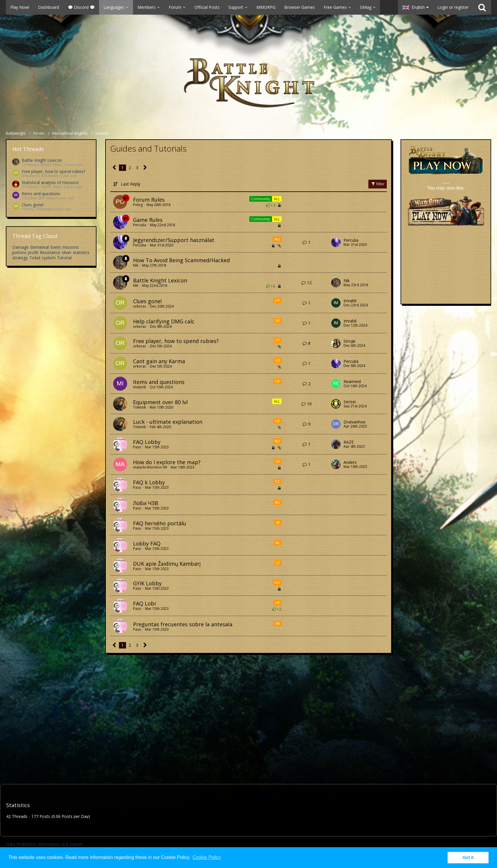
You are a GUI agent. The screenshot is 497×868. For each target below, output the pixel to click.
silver (67, 252)
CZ (277, 482)
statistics (81, 252)
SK (278, 523)
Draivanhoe (354, 422)
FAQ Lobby (147, 442)
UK (277, 300)
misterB (139, 387)
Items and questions (41, 194)
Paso (137, 447)
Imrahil (350, 301)
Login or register (453, 7)
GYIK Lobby (147, 583)
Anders (350, 462)
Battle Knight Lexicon (42, 160)
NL (278, 543)
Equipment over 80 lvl (160, 402)
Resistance (50, 252)
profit (33, 252)
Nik (136, 265)
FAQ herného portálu (160, 523)
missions (71, 247)
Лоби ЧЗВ (146, 503)
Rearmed (352, 382)
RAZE (349, 442)
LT (278, 563)
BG (277, 502)
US (278, 340)
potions (19, 252)
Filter (378, 184)
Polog (138, 205)
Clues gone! (33, 205)
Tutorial (64, 258)
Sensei (350, 402)
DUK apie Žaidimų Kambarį (167, 564)
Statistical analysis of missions (50, 182)
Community (261, 199)
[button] (199, 7)
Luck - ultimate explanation (168, 422)
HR (277, 603)
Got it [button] (468, 857)
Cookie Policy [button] (207, 857)
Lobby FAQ (147, 543)
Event (56, 247)
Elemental (39, 247)
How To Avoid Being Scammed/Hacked (181, 260)
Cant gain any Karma (159, 361)
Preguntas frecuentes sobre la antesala (183, 624)
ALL (277, 199)
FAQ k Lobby (149, 482)
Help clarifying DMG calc (164, 321)
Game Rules (148, 220)
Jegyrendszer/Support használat (174, 240)
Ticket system (42, 258)
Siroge (350, 341)
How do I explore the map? (167, 462)
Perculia (140, 225)
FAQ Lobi (144, 603)
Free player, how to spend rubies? (54, 171)
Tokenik (139, 407)
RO (277, 441)
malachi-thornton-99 (150, 467)
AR (278, 623)
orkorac (140, 306)
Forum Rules (149, 200)
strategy (20, 258)
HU (277, 239)
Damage (20, 247)
